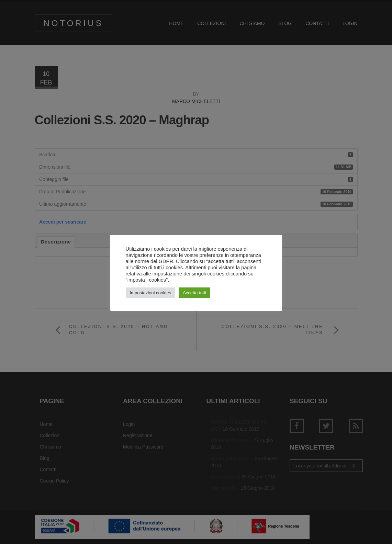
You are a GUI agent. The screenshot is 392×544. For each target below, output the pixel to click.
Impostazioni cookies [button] (151, 293)
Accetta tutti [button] (194, 293)
